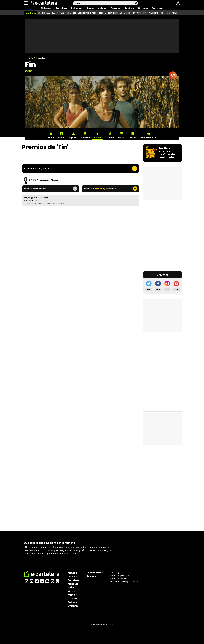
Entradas (158, 8)
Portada (29, 58)
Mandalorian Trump (133, 13)
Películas (77, 8)
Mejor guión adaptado (37, 197)
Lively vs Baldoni (151, 13)
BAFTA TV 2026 (59, 13)
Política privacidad (120, 575)
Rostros (129, 8)
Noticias (46, 8)
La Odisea (72, 13)
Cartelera (61, 8)
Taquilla (72, 598)
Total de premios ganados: (37, 168)
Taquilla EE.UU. (44, 13)
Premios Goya (48, 180)
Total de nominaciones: (35, 189)
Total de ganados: (100, 189)
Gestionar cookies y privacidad (124, 581)
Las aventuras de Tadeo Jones (50, 203)
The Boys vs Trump (168, 13)
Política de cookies (119, 578)
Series (90, 8)
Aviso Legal (115, 572)
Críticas (143, 8)
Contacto (92, 576)
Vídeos (102, 8)
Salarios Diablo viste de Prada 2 (92, 13)
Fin (36, 201)
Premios (115, 8)
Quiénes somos (95, 573)
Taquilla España (115, 13)
